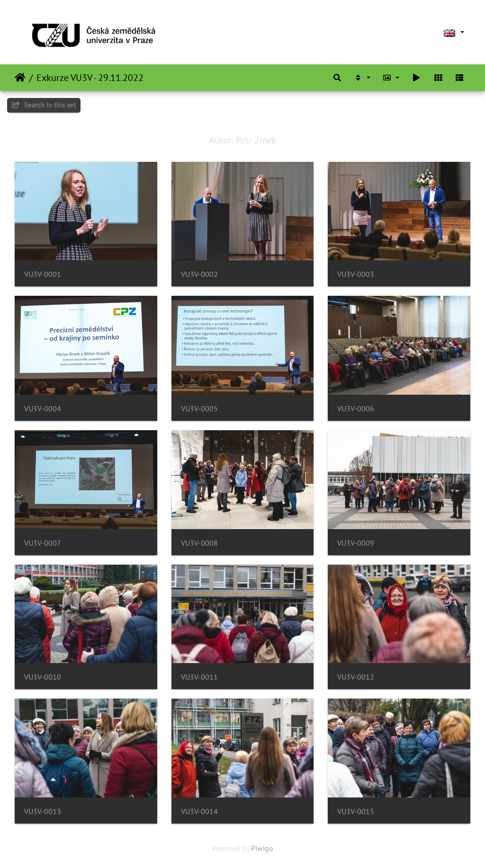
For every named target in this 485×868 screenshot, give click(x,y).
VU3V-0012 (356, 677)
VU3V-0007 (43, 543)
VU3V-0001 (43, 274)
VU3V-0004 (43, 409)
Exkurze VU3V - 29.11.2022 (90, 78)
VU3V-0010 (43, 677)
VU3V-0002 (199, 274)
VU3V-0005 (199, 409)
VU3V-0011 (199, 677)
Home (20, 78)
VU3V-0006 (356, 409)
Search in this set (44, 105)
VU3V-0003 (356, 274)
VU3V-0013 (43, 811)
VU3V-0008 (199, 543)
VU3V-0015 (356, 811)
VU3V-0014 (199, 811)
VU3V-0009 (356, 543)
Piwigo (262, 848)
